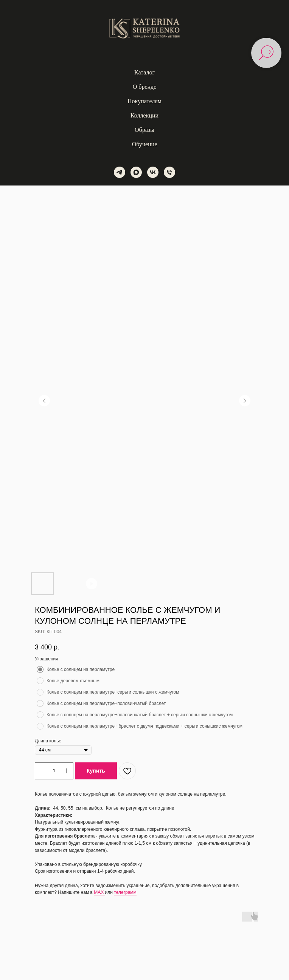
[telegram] (120, 172)
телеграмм (125, 892)
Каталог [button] (144, 72)
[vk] (153, 172)
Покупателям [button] (144, 101)
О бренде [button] (145, 87)
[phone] (169, 172)
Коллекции (144, 115)
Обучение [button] (144, 144)
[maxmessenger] (136, 172)
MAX (99, 892)
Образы (144, 130)
